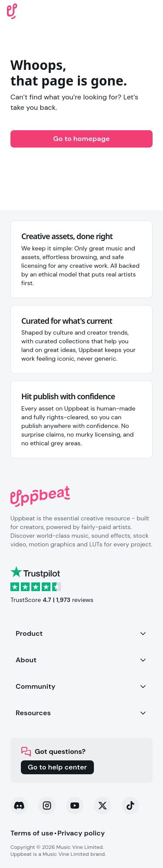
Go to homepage (81, 139)
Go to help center (57, 767)
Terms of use (32, 833)
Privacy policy (81, 833)
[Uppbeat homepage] (12, 11)
